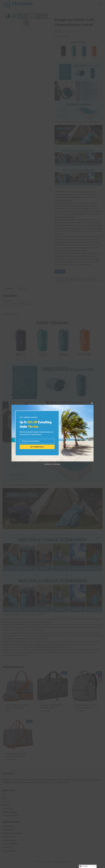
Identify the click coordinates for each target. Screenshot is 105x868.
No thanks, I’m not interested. (52, 464)
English (84, 866)
